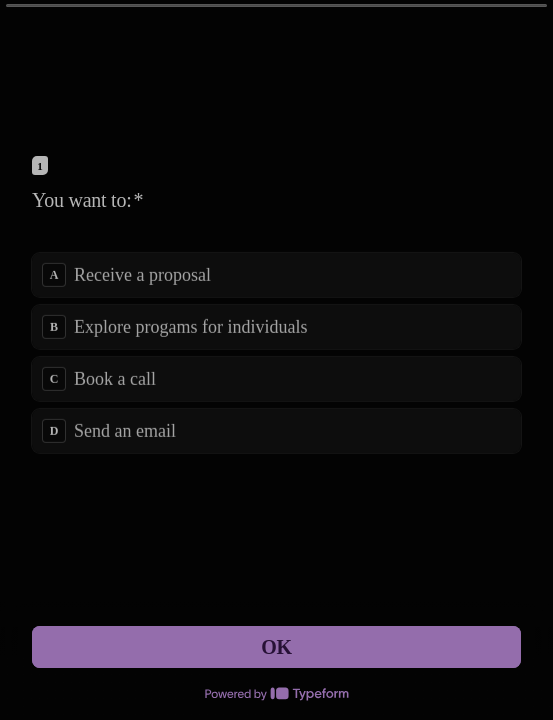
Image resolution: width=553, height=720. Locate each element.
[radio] (276, 274)
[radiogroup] (276, 352)
